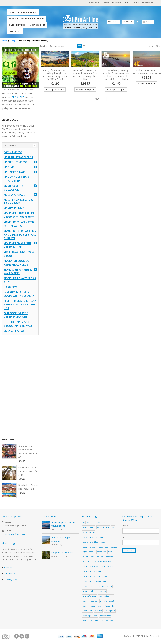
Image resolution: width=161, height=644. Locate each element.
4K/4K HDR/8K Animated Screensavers (19, 224)
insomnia (110, 557)
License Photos (14, 331)
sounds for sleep (90, 596)
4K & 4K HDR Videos (27, 12)
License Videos (38, 25)
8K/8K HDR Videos (18, 25)
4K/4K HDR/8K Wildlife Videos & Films (18, 246)
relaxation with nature (103, 582)
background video (90, 542)
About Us (8, 568)
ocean (106, 577)
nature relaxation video (101, 562)
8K (113, 528)
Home (11, 12)
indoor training (97, 557)
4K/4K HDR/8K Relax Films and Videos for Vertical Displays (20, 235)
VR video (98, 611)
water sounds (105, 616)
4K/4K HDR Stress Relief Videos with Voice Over (19, 216)
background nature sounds (94, 537)
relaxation (87, 582)
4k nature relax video (96, 523)
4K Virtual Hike (14, 209)
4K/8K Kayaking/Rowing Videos (20, 254)
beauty (103, 542)
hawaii (111, 552)
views (100, 606)
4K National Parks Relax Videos (16, 179)
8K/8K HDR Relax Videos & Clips (20, 281)
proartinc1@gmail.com (16, 535)
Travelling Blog (10, 580)
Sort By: (44, 46)
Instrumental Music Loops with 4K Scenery (19, 294)
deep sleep (103, 547)
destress (114, 547)
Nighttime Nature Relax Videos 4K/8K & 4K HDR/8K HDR (20, 305)
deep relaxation (90, 547)
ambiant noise (89, 533)
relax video (88, 587)
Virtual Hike (110, 606)
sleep (110, 587)
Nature (86, 562)
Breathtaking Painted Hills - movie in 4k (28, 487)
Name (125, 526)
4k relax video (89, 528)
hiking (85, 557)
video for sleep (89, 606)
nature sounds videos (92, 577)
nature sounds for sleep (93, 572)
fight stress (101, 552)
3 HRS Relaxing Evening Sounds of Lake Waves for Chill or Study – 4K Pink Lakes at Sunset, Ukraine (116, 75)
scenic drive (100, 587)
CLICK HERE (18, 97)
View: (151, 46)
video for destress (90, 601)
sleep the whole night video (94, 592)
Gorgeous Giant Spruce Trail (64, 553)
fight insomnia (89, 552)
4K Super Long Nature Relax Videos (19, 202)
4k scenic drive (103, 528)
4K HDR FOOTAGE (15, 173)
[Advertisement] (20, 387)
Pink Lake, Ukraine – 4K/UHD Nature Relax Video (147, 72)
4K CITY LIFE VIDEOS (16, 163)
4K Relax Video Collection (13, 188)
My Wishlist (128, 22)
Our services (10, 574)
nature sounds (107, 567)
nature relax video (91, 567)
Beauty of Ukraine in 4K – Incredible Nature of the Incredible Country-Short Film (85, 75)
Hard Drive (11, 287)
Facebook (16, 637)
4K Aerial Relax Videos (18, 158)
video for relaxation (108, 601)
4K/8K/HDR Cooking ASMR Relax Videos (17, 263)
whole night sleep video (105, 621)
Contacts (14, 32)
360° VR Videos (13, 153)
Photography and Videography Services (18, 324)
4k (84, 523)
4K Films (9, 168)
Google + (27, 637)
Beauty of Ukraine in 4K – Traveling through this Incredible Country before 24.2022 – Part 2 (55, 75)
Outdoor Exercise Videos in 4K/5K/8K (16, 315)
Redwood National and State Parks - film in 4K (29, 471)
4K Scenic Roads (14, 195)
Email (125, 537)
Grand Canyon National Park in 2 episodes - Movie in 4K (28, 452)
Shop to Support (56, 90)
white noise (88, 621)
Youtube (22, 637)
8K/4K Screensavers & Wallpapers (26, 19)
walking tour (110, 611)
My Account (114, 22)
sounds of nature (106, 596)
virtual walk (88, 611)
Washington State (90, 616)
